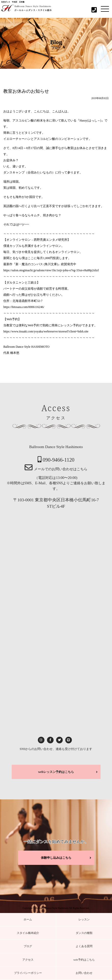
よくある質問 (84, 946)
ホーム (28, 919)
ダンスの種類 (84, 933)
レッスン (84, 919)
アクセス (28, 960)
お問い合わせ (84, 973)
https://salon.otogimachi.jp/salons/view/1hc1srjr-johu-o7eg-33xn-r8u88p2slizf (51, 270)
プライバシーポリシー (28, 973)
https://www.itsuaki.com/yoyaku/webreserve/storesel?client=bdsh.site (46, 331)
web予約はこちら (84, 960)
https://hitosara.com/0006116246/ (24, 307)
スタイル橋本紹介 (28, 933)
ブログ (28, 946)
